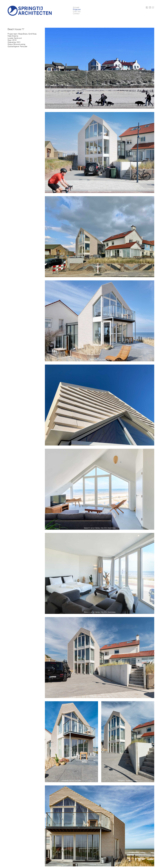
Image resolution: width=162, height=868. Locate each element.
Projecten (77, 9)
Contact (76, 13)
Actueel (76, 7)
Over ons (77, 11)
